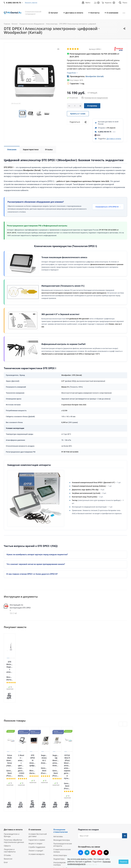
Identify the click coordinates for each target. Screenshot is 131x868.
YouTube (93, 800)
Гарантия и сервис (37, 788)
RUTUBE (106, 800)
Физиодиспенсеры (62, 788)
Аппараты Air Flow (61, 816)
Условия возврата (36, 802)
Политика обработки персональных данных (14, 789)
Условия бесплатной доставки (38, 783)
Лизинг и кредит (36, 798)
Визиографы (59, 820)
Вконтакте (81, 800)
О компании (35, 777)
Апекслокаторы (60, 803)
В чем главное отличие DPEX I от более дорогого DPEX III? (32, 574)
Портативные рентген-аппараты (64, 824)
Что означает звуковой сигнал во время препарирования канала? (36, 564)
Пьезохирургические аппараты (63, 792)
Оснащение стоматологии (61, 778)
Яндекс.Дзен (100, 800)
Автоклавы (58, 784)
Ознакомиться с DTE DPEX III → (108, 207)
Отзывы (7, 803)
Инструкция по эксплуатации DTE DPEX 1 (20, 608)
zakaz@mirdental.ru (91, 823)
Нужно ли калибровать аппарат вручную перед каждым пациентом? (37, 555)
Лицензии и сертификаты (10, 798)
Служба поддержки (37, 795)
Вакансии (8, 806)
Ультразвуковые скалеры (60, 811)
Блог (6, 810)
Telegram (87, 800)
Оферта (7, 793)
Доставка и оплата (114, 139)
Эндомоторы (59, 807)
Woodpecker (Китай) (95, 76)
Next (53, 114)
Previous (16, 114)
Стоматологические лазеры (62, 798)
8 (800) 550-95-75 (105, 132)
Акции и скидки (35, 791)
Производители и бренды (12, 783)
